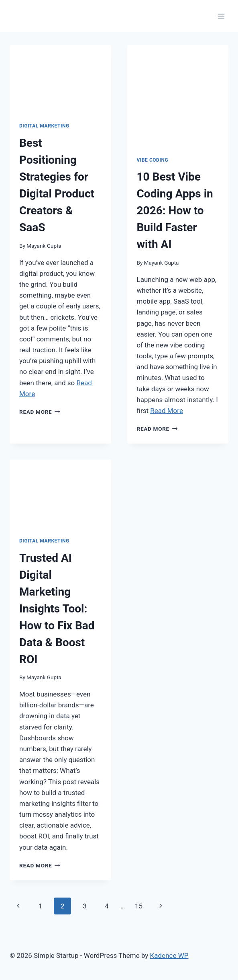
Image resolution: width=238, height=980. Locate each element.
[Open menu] (221, 16)
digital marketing (44, 126)
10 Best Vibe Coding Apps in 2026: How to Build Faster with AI (175, 211)
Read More (40, 412)
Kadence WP (169, 955)
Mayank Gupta (44, 246)
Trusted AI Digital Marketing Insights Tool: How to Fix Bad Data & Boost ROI (57, 609)
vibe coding (153, 160)
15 (139, 906)
